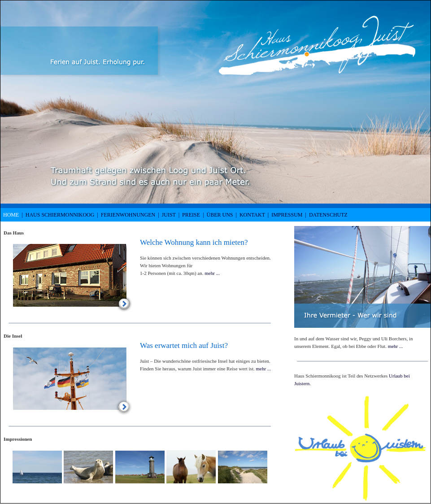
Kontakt (252, 215)
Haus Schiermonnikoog (60, 215)
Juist (169, 215)
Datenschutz (328, 215)
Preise (191, 215)
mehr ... (212, 273)
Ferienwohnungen (128, 215)
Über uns (220, 215)
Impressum (287, 215)
